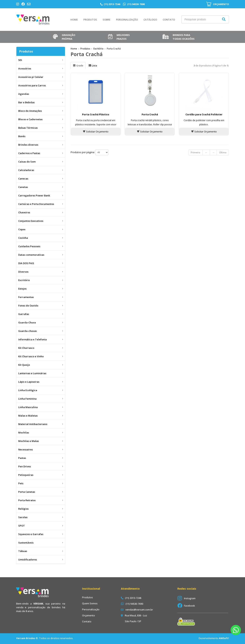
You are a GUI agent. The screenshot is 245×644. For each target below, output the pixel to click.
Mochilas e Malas (29, 441)
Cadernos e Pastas (29, 153)
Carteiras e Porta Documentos (36, 204)
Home (74, 20)
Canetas (23, 187)
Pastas (22, 458)
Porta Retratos (27, 500)
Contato (169, 20)
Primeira (195, 152)
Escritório (24, 280)
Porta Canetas (27, 492)
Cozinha (23, 238)
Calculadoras (26, 170)
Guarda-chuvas (27, 331)
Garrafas (24, 314)
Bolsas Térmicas (28, 128)
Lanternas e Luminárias (32, 373)
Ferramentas (26, 297)
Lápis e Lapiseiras (29, 382)
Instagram (190, 598)
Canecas (23, 179)
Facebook (189, 606)
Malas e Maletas (28, 416)
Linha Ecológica (28, 390)
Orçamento (89, 615)
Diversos (23, 272)
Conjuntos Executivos (31, 221)
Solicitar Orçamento (96, 132)
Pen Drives (25, 466)
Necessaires (26, 449)
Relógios (23, 509)
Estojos (22, 289)
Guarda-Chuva (27, 322)
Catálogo (150, 20)
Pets (21, 483)
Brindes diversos (28, 145)
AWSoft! (224, 638)
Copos (22, 229)
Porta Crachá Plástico (96, 114)
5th (20, 60)
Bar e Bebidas (26, 102)
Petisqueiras (26, 475)
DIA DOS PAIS (26, 263)
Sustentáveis (26, 543)
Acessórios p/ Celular (31, 77)
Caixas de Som (27, 162)
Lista (93, 65)
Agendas (24, 94)
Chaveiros (24, 212)
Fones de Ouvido (28, 306)
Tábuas (23, 551)
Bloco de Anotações (30, 111)
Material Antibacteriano (33, 424)
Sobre (106, 20)
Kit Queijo (24, 365)
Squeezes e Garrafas (31, 534)
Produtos (90, 20)
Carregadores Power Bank (34, 195)
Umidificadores (28, 560)
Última (223, 152)
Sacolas (23, 517)
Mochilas (24, 433)
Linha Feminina (27, 399)
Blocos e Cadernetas (30, 119)
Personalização (127, 20)
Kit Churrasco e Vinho (31, 356)
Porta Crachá (150, 114)
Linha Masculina (28, 407)
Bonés (22, 136)
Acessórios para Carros (32, 85)
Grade (78, 65)
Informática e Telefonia (32, 339)
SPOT (22, 526)
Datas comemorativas (31, 255)
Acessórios (25, 68)
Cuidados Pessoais (29, 246)
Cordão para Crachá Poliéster (204, 114)
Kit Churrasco (26, 348)
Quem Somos (90, 603)
